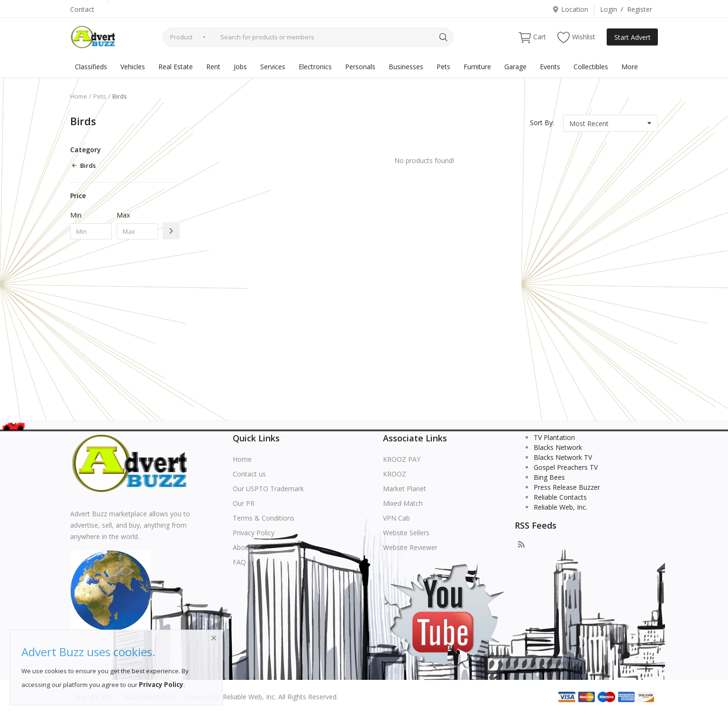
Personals (360, 67)
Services (273, 67)
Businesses (406, 67)
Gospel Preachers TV (566, 467)
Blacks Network (558, 447)
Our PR (244, 503)
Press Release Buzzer (567, 487)
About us (246, 547)
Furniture (477, 67)
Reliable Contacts (560, 497)
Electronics (315, 67)
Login (609, 9)
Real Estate (176, 67)
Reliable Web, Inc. (560, 507)
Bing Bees (549, 477)
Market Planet (405, 489)
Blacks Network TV (563, 457)
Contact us (249, 474)
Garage (515, 67)
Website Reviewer (410, 547)
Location (570, 9)
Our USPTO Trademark (268, 489)
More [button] (630, 67)
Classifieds (91, 67)
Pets (443, 67)
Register (640, 9)
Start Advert (632, 37)
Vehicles (133, 67)
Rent (213, 67)
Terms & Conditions (264, 518)
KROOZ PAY (402, 459)
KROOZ (395, 474)
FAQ (239, 562)
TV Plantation (554, 437)
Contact (82, 9)
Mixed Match (403, 503)
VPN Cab (396, 518)
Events (550, 67)
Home (79, 96)
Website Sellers (406, 533)
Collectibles (591, 67)
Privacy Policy (254, 533)
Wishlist (576, 37)
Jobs (240, 67)
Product (181, 37)
